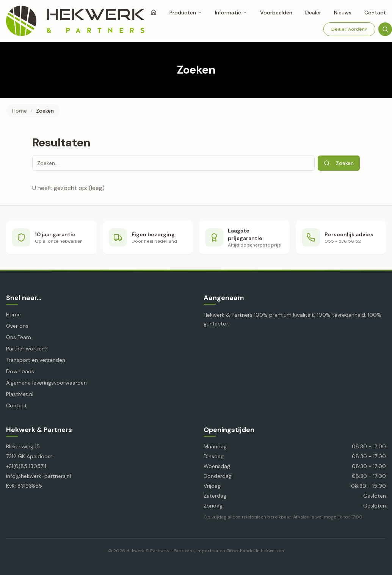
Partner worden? (27, 349)
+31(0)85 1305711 (26, 466)
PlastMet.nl (20, 394)
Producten (186, 13)
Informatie (231, 13)
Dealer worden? (349, 29)
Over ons (17, 326)
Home (20, 111)
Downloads (20, 371)
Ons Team (19, 337)
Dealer (313, 13)
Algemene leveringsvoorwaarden (46, 383)
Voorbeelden (276, 13)
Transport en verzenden (36, 360)
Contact (16, 405)
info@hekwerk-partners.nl (38, 476)
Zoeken (339, 163)
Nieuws (343, 13)
